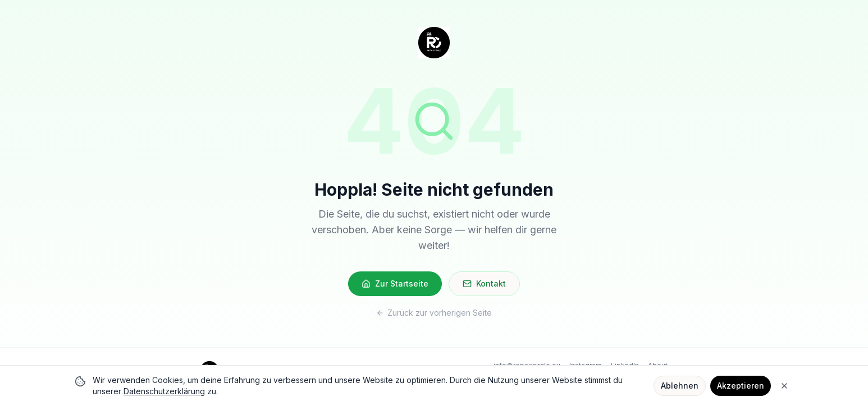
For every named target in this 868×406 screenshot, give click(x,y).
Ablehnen (680, 386)
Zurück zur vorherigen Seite (434, 313)
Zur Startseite (395, 283)
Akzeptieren (741, 386)
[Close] (784, 386)
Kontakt (484, 283)
